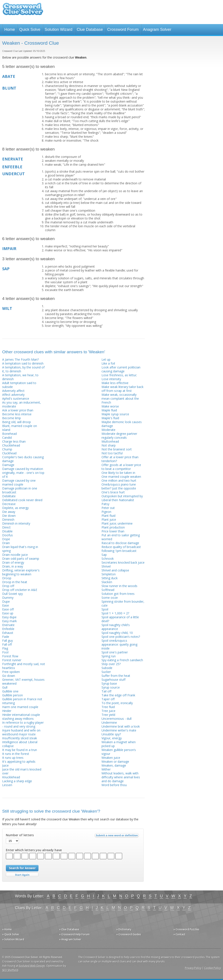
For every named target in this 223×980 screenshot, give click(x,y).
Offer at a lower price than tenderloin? (120, 459)
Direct (6, 527)
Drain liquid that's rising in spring (20, 549)
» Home (7, 929)
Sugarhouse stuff (113, 680)
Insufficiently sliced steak (20, 738)
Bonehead (9, 434)
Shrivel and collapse (115, 570)
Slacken (107, 582)
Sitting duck (110, 578)
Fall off (7, 644)
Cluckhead (9, 453)
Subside (107, 668)
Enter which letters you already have (34, 850)
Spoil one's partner (115, 652)
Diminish (8, 519)
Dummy (8, 598)
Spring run (109, 656)
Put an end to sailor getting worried (121, 537)
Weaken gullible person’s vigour (119, 752)
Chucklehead (11, 445)
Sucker (106, 672)
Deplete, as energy (15, 508)
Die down (9, 516)
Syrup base (109, 683)
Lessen (7, 785)
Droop (7, 578)
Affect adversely (13, 395)
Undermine (109, 722)
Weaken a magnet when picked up (119, 744)
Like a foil (108, 363)
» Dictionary (124, 929)
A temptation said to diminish (23, 363)
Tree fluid (108, 707)
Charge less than (14, 441)
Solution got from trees (118, 594)
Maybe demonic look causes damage (122, 424)
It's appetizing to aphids (19, 762)
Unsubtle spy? (111, 734)
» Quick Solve (11, 934)
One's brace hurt (113, 492)
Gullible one (10, 691)
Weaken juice (111, 758)
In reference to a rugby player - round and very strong (23, 724)
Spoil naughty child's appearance (116, 627)
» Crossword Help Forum (74, 934)
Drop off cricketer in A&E (20, 590)
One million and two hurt (119, 480)
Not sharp (109, 445)
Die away (9, 512)
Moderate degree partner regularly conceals (119, 436)
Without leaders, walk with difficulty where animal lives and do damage (121, 777)
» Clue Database (69, 929)
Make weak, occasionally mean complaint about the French (120, 398)
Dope (6, 539)
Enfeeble (8, 629)
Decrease (9, 504)
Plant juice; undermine (117, 523)
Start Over (22, 875)
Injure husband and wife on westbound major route (21, 732)
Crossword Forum (123, 29)
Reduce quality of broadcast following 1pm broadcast (121, 549)
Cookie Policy (213, 968)
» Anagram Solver (70, 939)
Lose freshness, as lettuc (119, 375)
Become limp (12, 418)
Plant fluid (108, 516)
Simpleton (109, 574)
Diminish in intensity (16, 523)
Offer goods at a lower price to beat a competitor (121, 467)
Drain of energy (13, 562)
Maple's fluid (110, 418)
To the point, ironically (117, 703)
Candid (7, 438)
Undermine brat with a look (121, 726)
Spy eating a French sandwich (122, 660)
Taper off (108, 699)
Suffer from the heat (116, 676)
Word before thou (114, 785)
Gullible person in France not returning (22, 701)
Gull (5, 687)
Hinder (7, 711)
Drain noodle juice (15, 555)
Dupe (6, 601)
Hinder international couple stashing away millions (21, 717)
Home (10, 29)
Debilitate (9, 496)
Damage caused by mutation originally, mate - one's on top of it (23, 473)
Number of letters (20, 835)
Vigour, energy (112, 738)
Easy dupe (9, 617)
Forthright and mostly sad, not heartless (24, 666)
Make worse (110, 406)
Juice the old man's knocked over (22, 771)
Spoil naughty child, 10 (117, 633)
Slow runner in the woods (119, 586)
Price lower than (113, 531)
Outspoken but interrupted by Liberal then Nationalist (122, 498)
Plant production (113, 527)
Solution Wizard (59, 29)
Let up (106, 359)
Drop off (8, 586)
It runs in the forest (16, 754)
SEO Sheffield (10, 970)
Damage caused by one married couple (19, 482)
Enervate (8, 625)
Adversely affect (13, 391)
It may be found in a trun (20, 750)
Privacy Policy (193, 968)
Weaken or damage (115, 762)
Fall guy (7, 641)
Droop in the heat (15, 582)
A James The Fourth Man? (20, 359)
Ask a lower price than (18, 410)
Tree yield (108, 715)
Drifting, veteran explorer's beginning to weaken (21, 572)
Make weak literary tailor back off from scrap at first (122, 389)
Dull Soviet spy (12, 594)
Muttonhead (110, 441)
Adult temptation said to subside (19, 385)
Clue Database (90, 29)
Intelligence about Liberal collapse (20, 744)
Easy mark (9, 621)
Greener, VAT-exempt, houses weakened (23, 681)
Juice (5, 765)
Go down (9, 676)
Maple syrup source (115, 414)
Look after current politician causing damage (121, 369)
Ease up (8, 613)
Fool (5, 652)
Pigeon (106, 512)
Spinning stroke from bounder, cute (123, 603)
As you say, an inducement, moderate (22, 404)
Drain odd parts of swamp (21, 559)
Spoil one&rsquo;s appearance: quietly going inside (119, 644)
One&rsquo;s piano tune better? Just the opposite (119, 486)
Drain (6, 543)
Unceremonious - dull (116, 719)
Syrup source (111, 687)
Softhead (108, 590)
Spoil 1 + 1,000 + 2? (115, 613)
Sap (104, 555)
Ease (6, 605)
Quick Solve (30, 29)
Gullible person (12, 695)
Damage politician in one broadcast (20, 490)
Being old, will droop (17, 422)
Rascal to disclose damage (120, 543)
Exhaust (8, 633)
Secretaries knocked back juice (123, 562)
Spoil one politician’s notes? (121, 637)
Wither (106, 769)
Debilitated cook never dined (22, 500)
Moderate (108, 430)
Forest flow (10, 656)
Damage (8, 465)
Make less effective (115, 383)
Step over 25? (111, 664)
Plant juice (109, 519)
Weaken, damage (114, 765)
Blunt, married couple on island (20, 428)
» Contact (179, 934)
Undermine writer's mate (119, 730)
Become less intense (17, 414)
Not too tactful (112, 453)
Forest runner (12, 660)
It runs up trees (13, 758)
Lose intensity (111, 379)
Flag (5, 648)
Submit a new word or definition (117, 836)
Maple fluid (109, 410)
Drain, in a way (13, 566)
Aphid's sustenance (16, 398)
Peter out (108, 508)
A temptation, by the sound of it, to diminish (23, 369)
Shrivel (106, 566)
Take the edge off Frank (118, 695)
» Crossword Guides (129, 934)
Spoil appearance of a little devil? (120, 619)
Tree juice (108, 711)
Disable (7, 531)
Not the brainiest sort (117, 449)
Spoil (105, 609)
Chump (7, 449)
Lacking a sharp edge (17, 781)
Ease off (8, 609)
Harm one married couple (20, 707)
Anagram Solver (157, 29)
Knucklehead (11, 777)
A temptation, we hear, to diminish (20, 377)
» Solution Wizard (13, 939)
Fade (6, 637)
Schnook (108, 559)
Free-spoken (11, 672)
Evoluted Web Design (32, 966)
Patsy (105, 504)
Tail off (106, 691)
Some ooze (110, 598)
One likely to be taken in (118, 473)
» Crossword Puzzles (186, 929)
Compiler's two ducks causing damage (23, 459)
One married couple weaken (121, 477)
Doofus (7, 535)
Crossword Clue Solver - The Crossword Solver (23, 11)
